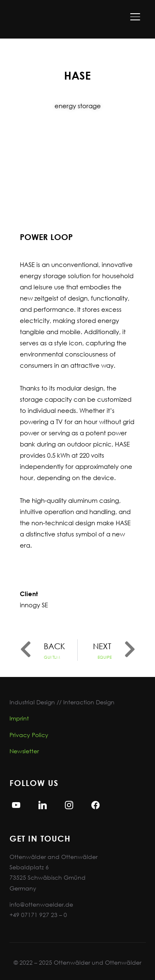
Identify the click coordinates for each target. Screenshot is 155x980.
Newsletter (24, 751)
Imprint (19, 718)
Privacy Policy (29, 735)
